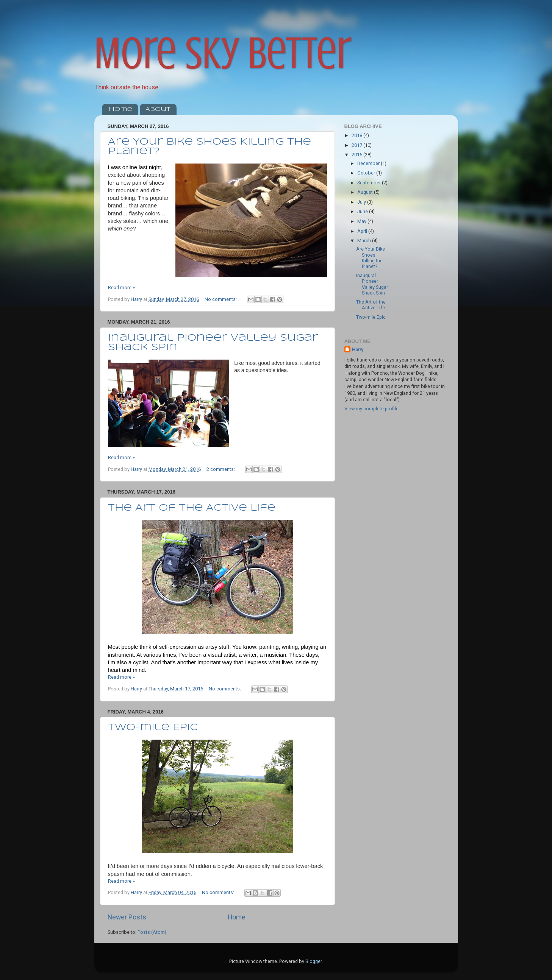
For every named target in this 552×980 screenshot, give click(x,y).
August (366, 192)
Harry (358, 350)
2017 (357, 145)
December (369, 163)
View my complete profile (371, 409)
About (158, 109)
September (370, 183)
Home (120, 109)
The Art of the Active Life (192, 508)
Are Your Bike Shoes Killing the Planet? (371, 257)
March (365, 241)
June (363, 211)
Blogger (314, 961)
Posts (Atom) (152, 932)
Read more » (121, 287)
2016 (357, 155)
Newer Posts (127, 917)
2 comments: (221, 469)
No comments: (221, 299)
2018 (357, 135)
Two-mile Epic (153, 728)
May (362, 221)
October (367, 173)
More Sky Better (223, 53)
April (363, 231)
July (362, 202)
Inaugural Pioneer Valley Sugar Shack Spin (372, 284)
